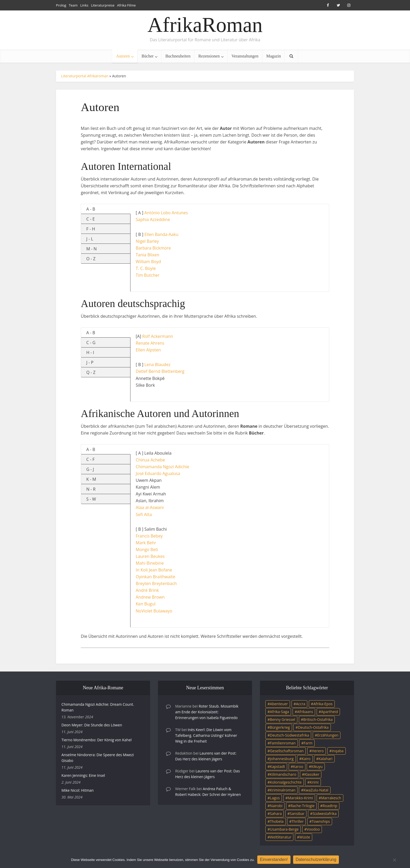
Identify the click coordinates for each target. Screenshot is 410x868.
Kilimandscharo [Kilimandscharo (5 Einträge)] (283, 774)
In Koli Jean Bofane (154, 570)
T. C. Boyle (146, 268)
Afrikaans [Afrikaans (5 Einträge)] (305, 712)
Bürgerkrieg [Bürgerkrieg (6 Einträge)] (280, 727)
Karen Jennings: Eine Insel (83, 775)
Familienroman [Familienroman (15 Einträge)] (283, 743)
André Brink (147, 590)
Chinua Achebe (150, 460)
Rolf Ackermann (158, 336)
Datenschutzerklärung (316, 860)
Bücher (147, 56)
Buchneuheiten (178, 56)
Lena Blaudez (157, 364)
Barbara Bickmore (153, 248)
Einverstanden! (274, 860)
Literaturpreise (103, 5)
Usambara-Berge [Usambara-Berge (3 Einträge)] (284, 829)
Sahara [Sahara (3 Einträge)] (276, 814)
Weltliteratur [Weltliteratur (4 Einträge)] (281, 837)
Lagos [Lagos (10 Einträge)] (275, 798)
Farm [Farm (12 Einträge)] (308, 743)
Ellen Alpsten (148, 350)
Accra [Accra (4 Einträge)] (301, 704)
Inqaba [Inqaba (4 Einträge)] (338, 751)
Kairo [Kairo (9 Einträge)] (306, 759)
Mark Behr (146, 543)
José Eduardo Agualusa (158, 473)
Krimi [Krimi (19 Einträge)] (314, 782)
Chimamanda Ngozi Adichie (162, 467)
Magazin (274, 56)
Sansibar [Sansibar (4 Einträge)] (297, 814)
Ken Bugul (146, 604)
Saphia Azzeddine (153, 219)
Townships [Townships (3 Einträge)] (321, 821)
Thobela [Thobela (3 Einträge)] (277, 821)
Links (84, 5)
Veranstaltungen (245, 56)
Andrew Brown (150, 597)
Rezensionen (209, 56)
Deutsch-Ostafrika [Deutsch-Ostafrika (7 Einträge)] (313, 727)
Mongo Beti (147, 549)
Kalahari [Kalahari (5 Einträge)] (325, 759)
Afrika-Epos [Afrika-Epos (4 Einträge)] (323, 704)
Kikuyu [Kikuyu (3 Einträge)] (317, 766)
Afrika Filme (126, 5)
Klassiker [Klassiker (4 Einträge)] (312, 774)
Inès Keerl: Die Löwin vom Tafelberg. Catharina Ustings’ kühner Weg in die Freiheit (206, 735)
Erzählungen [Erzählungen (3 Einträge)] (328, 735)
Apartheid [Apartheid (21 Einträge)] (329, 712)
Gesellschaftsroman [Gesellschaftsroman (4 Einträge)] (287, 751)
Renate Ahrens (150, 343)
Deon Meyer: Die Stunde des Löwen (92, 725)
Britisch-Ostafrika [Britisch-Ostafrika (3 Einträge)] (318, 719)
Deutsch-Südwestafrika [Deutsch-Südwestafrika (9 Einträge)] (289, 735)
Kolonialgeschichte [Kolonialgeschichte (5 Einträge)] (286, 782)
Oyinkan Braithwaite (155, 577)
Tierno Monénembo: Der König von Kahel (96, 740)
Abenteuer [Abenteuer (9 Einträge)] (279, 704)
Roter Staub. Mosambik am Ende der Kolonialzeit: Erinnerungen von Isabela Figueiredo (207, 712)
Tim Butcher (148, 275)
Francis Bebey (149, 536)
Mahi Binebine (150, 563)
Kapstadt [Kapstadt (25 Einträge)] (277, 766)
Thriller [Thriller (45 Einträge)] (298, 821)
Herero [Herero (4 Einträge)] (318, 751)
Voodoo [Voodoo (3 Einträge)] (313, 829)
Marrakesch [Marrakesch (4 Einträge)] (331, 798)
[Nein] (394, 860)
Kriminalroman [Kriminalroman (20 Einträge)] (283, 790)
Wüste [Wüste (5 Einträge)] (305, 837)
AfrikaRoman (205, 25)
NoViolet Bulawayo (154, 611)
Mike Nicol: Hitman (78, 790)
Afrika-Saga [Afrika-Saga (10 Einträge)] (279, 712)
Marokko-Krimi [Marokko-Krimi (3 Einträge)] (300, 798)
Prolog (61, 5)
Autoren (123, 56)
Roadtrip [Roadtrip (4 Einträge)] (330, 806)
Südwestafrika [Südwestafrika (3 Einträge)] (324, 814)
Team (73, 5)
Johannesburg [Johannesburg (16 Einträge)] (282, 759)
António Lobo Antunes (166, 213)
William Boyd (148, 262)
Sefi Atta (144, 514)
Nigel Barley (147, 241)
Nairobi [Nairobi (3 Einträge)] (276, 806)
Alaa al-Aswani (150, 507)
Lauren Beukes (150, 556)
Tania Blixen (147, 255)
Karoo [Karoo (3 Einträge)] (298, 766)
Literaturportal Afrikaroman (85, 76)
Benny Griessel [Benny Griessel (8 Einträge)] (283, 719)
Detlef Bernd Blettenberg (160, 371)
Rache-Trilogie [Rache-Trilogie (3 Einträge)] (303, 806)
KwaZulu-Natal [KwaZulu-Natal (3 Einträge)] (316, 790)
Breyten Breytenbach (156, 583)
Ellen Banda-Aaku (161, 234)
